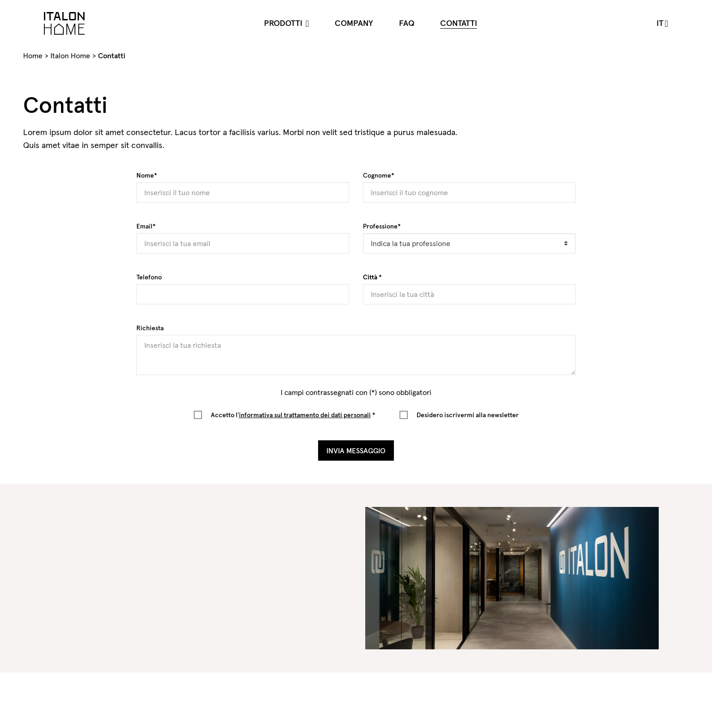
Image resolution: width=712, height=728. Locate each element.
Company (354, 23)
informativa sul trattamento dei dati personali (305, 415)
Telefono (149, 277)
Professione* (382, 226)
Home (33, 56)
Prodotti (284, 23)
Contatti (459, 23)
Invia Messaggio (356, 450)
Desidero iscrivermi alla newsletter (468, 415)
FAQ (407, 23)
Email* (146, 226)
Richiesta (150, 328)
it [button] (660, 23)
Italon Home (70, 56)
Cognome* (379, 175)
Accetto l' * (293, 415)
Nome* (147, 175)
